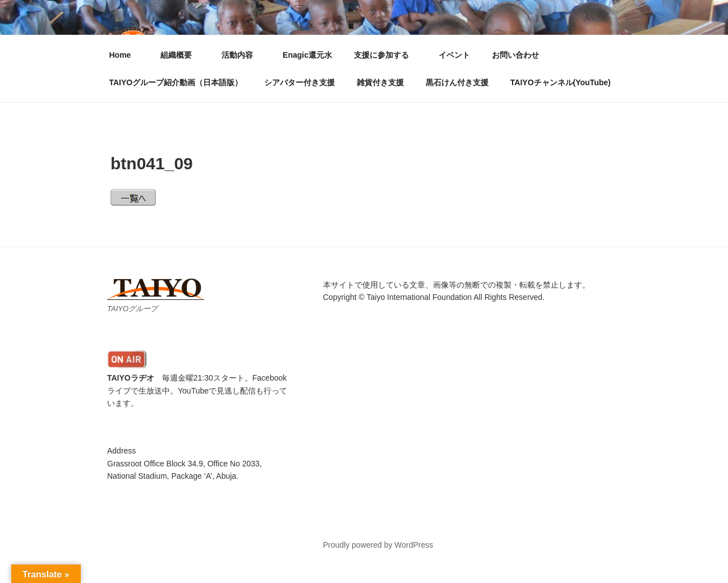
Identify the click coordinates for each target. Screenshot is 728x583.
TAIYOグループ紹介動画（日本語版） (176, 82)
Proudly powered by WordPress (378, 545)
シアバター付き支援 (300, 82)
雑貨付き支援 (380, 82)
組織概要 (181, 55)
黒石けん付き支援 (457, 82)
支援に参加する (387, 55)
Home (126, 55)
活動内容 (243, 55)
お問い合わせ (515, 55)
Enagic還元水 (307, 55)
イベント (454, 55)
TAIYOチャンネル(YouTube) (561, 82)
